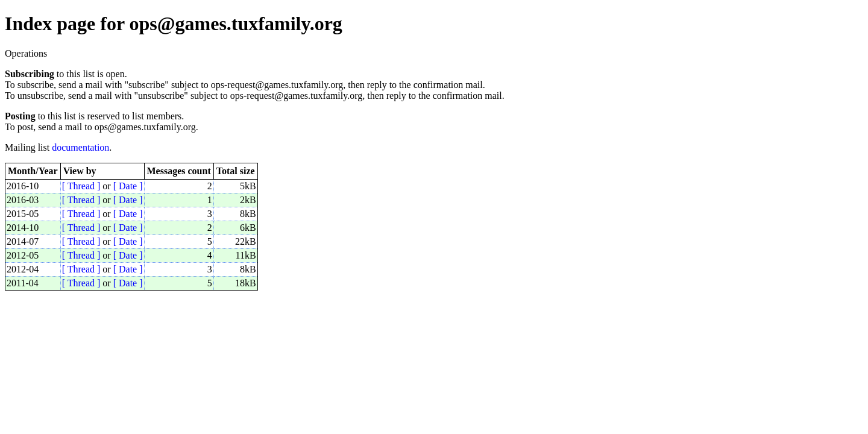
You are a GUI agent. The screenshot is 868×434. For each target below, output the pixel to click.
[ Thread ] (81, 186)
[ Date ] (128, 186)
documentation (80, 147)
